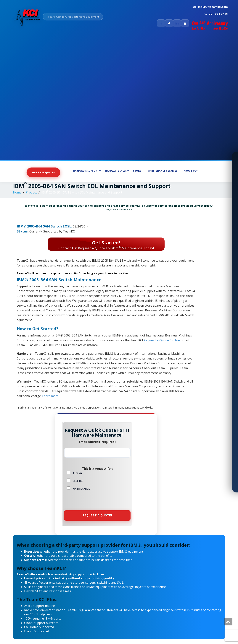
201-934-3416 (218, 14)
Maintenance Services (164, 171)
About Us (191, 171)
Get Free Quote (44, 172)
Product (31, 192)
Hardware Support (87, 171)
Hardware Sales (117, 171)
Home (17, 192)
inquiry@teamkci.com (213, 7)
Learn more (50, 396)
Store (137, 171)
